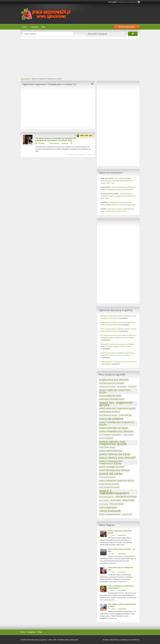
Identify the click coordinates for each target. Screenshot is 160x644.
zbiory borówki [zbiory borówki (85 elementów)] (104, 501)
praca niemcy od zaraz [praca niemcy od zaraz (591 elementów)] (115, 454)
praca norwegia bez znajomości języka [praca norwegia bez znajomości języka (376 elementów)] (111, 462)
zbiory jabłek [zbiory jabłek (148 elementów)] (116, 500)
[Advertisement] (80, 58)
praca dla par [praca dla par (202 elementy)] (125, 415)
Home (24, 27)
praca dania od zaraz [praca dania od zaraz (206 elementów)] (110, 412)
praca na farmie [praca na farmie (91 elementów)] (128, 435)
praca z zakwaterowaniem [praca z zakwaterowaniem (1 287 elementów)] (114, 492)
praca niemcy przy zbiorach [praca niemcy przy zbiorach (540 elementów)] (118, 458)
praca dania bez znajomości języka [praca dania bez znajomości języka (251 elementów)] (117, 408)
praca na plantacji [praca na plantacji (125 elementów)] (106, 438)
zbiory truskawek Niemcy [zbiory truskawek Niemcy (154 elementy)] (110, 514)
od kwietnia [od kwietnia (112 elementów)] (132, 387)
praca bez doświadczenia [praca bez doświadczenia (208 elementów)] (112, 399)
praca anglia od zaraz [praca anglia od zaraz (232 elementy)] (110, 396)
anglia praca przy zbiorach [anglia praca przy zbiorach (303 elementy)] (114, 380)
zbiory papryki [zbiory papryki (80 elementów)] (104, 504)
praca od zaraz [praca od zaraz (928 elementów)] (111, 474)
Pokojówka (41, 143)
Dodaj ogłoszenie (127, 27)
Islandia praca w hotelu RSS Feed (92, 84)
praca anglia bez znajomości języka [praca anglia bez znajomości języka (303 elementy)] (115, 391)
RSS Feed (139, 2)
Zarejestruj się (123, 2)
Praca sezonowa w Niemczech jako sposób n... (121, 587)
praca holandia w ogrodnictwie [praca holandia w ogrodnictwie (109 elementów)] (110, 435)
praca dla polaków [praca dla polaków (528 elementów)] (111, 419)
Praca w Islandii (54, 143)
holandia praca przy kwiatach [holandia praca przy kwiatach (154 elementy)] (112, 383)
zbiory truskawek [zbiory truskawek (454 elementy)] (110, 511)
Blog (44, 27)
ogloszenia (65, 143)
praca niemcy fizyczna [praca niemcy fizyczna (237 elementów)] (111, 451)
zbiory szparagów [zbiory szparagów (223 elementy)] (108, 507)
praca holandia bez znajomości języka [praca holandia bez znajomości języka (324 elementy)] (117, 423)
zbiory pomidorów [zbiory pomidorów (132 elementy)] (117, 504)
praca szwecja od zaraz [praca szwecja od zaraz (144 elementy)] (109, 484)
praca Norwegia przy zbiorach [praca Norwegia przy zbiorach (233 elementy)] (115, 470)
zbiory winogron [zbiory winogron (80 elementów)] (127, 514)
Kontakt (106, 640)
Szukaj (133, 34)
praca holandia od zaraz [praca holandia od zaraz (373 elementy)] (114, 428)
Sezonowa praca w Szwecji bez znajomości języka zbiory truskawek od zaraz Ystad (118, 196)
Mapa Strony (115, 640)
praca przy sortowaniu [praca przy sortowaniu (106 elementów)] (107, 477)
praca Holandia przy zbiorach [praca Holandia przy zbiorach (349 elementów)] (116, 431)
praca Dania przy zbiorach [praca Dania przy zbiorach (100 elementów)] (108, 415)
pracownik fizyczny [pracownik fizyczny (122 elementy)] (107, 497)
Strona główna (25, 79)
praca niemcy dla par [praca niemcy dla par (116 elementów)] (107, 447)
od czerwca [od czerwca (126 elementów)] (122, 387)
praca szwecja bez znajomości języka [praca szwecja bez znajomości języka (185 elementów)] (117, 481)
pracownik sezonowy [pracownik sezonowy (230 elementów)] (126, 497)
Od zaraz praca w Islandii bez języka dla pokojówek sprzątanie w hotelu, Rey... (56, 139)
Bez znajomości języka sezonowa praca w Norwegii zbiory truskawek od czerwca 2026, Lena (117, 181)
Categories (34, 27)
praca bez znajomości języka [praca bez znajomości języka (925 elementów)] (116, 404)
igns (113, 535)
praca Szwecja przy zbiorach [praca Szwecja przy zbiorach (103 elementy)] (109, 487)
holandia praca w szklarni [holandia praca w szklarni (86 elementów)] (107, 387)
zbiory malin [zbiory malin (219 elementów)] (129, 500)
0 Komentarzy (122, 535)
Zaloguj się (132, 2)
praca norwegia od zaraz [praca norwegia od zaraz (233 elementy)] (112, 467)
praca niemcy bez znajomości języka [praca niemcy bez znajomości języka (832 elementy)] (113, 443)
